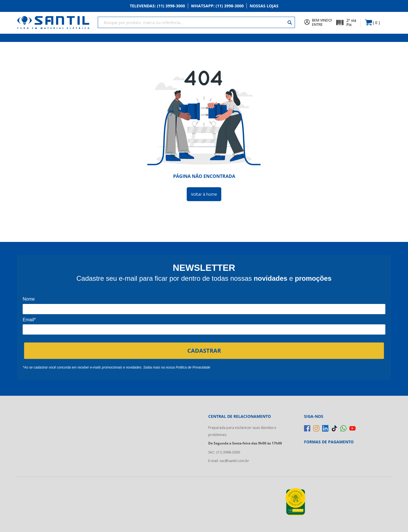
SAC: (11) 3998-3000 (224, 452)
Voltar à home (204, 194)
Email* (29, 319)
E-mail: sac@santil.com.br (229, 460)
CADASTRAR (204, 350)
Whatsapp (217, 6)
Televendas (157, 6)
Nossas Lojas (264, 6)
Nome (29, 299)
